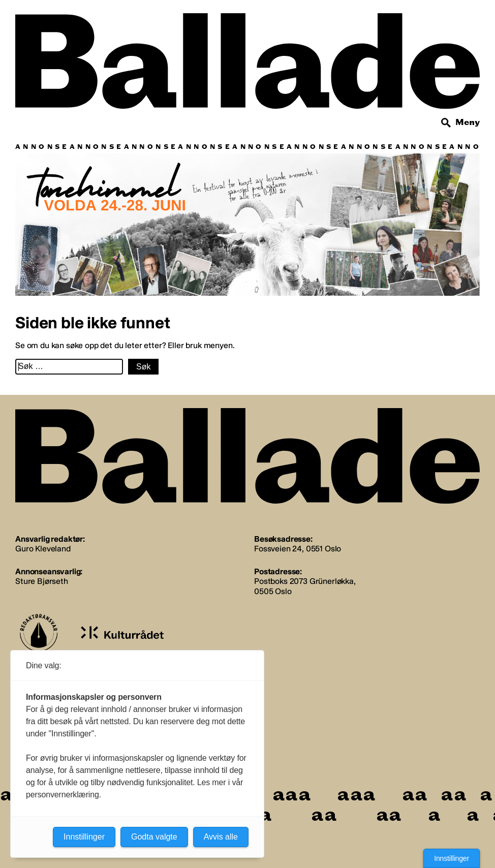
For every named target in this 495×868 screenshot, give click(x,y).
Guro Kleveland (43, 549)
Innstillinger (452, 858)
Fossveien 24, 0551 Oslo (298, 549)
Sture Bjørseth (42, 581)
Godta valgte (154, 837)
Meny (468, 122)
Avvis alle (221, 837)
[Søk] (446, 123)
